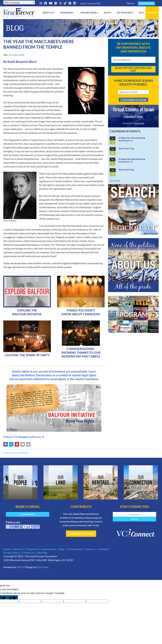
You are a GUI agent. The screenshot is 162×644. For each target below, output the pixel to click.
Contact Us (28, 553)
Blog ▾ (108, 13)
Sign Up (130, 3)
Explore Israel (48, 549)
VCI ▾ (141, 13)
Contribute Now (133, 100)
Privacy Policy (11, 553)
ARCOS (21, 567)
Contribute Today (81, 534)
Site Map (42, 553)
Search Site (146, 3)
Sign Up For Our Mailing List (133, 69)
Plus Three (43, 567)
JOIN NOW (139, 123)
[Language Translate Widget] (19, 2)
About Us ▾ (48, 13)
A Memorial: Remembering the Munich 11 (132, 139)
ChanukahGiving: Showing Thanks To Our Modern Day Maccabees (81, 353)
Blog (25, 453)
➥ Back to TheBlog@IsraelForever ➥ (24, 437)
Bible (22, 55)
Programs (32, 549)
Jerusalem (14, 55)
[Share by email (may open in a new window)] (23, 444)
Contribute (103, 549)
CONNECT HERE (133, 117)
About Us (19, 549)
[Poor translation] (12, 597)
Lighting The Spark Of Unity (27, 355)
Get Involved (74, 549)
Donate (152, 13)
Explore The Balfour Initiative (27, 312)
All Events (115, 181)
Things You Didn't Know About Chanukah (81, 312)
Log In (83, 3)
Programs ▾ (67, 13)
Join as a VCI (94, 3)
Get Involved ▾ (125, 13)
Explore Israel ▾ (89, 13)
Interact (16, 453)
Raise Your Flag (126, 148)
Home (7, 453)
